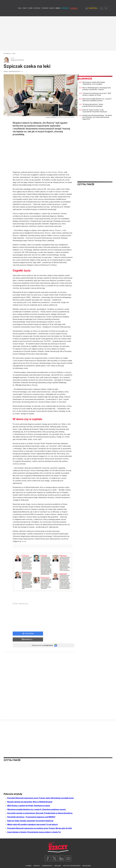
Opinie (30, 14)
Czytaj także (86, 184)
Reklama (58, 862)
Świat (25, 14)
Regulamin (87, 862)
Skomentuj (61, 635)
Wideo (58, 14)
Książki (52, 14)
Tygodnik (45, 14)
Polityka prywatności (72, 862)
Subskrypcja (47, 862)
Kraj (20, 14)
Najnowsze (85, 79)
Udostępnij (29, 635)
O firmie (28, 862)
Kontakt (37, 862)
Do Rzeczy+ (65, 14)
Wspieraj (74, 14)
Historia (37, 14)
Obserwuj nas (41, 642)
